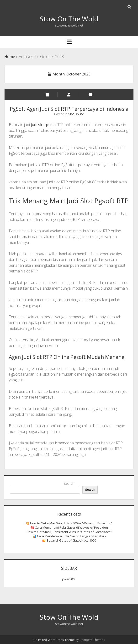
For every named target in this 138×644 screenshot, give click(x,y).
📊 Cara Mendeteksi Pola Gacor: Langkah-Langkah (69, 536)
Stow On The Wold (69, 19)
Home (10, 57)
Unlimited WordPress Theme (54, 640)
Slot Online (76, 114)
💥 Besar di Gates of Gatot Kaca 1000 (69, 540)
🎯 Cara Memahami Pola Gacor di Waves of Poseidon (69, 527)
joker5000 (69, 579)
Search (69, 484)
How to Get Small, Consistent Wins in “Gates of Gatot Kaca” (69, 532)
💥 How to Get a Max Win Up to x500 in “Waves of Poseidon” (69, 523)
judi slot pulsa (43, 125)
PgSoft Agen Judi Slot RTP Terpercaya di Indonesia (69, 109)
